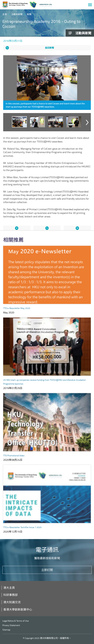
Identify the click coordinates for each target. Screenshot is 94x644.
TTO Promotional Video (14, 455)
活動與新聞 (17, 14)
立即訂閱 (47, 570)
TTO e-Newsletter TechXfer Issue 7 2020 (22, 527)
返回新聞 (49, 48)
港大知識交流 (12, 602)
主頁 (5, 14)
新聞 (29, 14)
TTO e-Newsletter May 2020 (17, 308)
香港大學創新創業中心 (18, 609)
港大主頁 (9, 588)
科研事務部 (11, 595)
